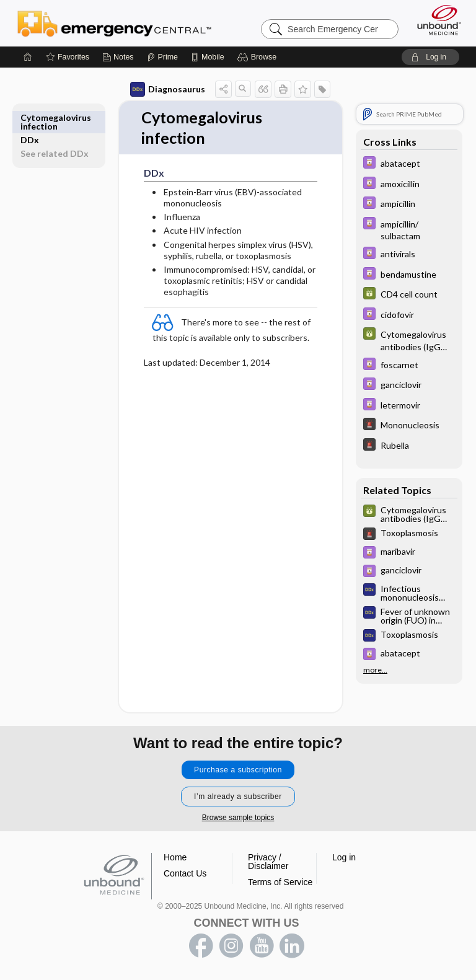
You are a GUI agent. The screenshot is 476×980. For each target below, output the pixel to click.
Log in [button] (344, 858)
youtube (262, 947)
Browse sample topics (238, 818)
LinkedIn (292, 947)
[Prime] (162, 57)
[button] (259, 57)
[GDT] (409, 295)
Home (175, 858)
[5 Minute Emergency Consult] (409, 426)
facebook (201, 947)
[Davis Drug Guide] (409, 164)
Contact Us (185, 874)
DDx (30, 117)
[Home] (28, 57)
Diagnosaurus (168, 89)
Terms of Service (280, 883)
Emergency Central (114, 23)
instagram (231, 947)
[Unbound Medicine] (435, 20)
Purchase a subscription (238, 770)
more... (375, 670)
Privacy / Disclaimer (268, 862)
